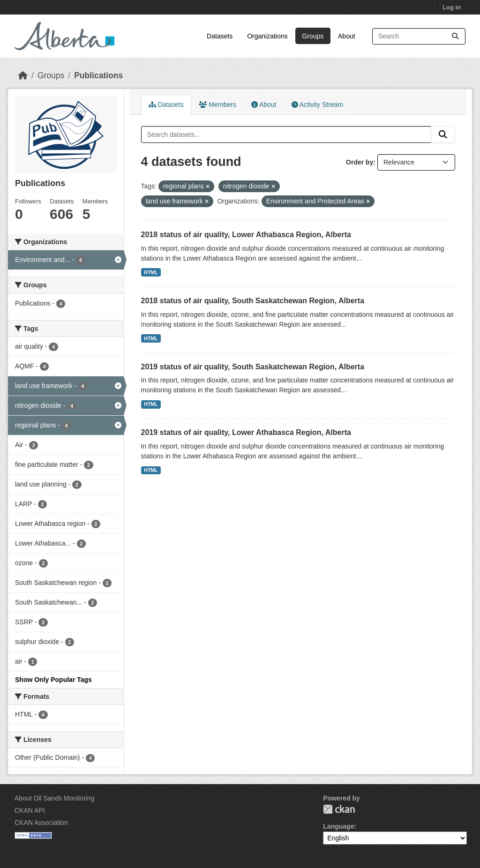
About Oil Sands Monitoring (54, 798)
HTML (151, 272)
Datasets (220, 36)
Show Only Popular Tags (53, 680)
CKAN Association (41, 823)
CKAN (339, 809)
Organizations (267, 36)
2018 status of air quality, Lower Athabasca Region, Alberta (246, 235)
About (347, 36)
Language (338, 826)
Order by (360, 162)
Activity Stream (317, 105)
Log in (452, 7)
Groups (313, 36)
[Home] (23, 75)
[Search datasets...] (419, 36)
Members (217, 105)
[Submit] (455, 36)
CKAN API (30, 810)
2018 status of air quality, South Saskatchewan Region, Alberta (253, 301)
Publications (98, 75)
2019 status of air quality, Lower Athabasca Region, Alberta (246, 432)
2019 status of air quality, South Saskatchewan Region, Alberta (253, 367)
